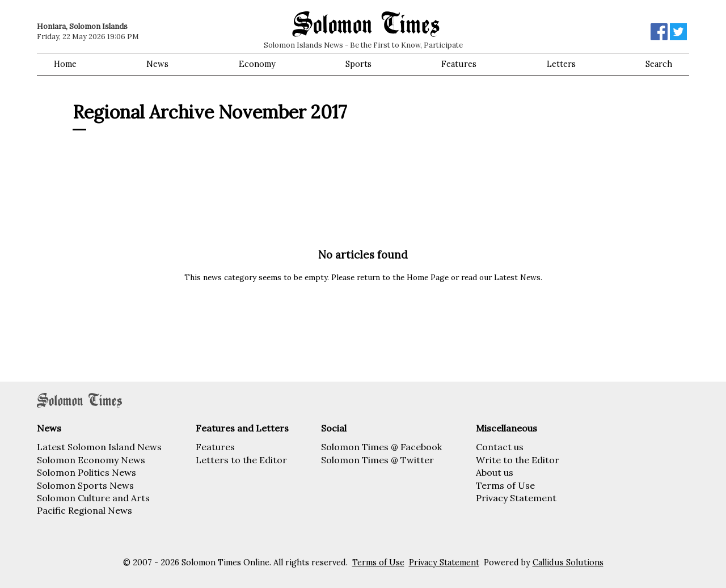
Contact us (500, 447)
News (157, 64)
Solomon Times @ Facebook (381, 447)
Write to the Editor (518, 460)
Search (659, 64)
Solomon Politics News (86, 472)
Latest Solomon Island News (99, 447)
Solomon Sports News (85, 485)
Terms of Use (505, 485)
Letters (561, 64)
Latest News (517, 277)
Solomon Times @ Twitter (377, 460)
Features (459, 64)
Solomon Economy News (91, 460)
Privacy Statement (516, 498)
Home (65, 64)
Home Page (428, 277)
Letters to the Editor (241, 460)
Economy (257, 64)
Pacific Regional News (85, 510)
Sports (358, 64)
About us (495, 472)
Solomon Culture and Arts (93, 498)
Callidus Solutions (568, 562)
